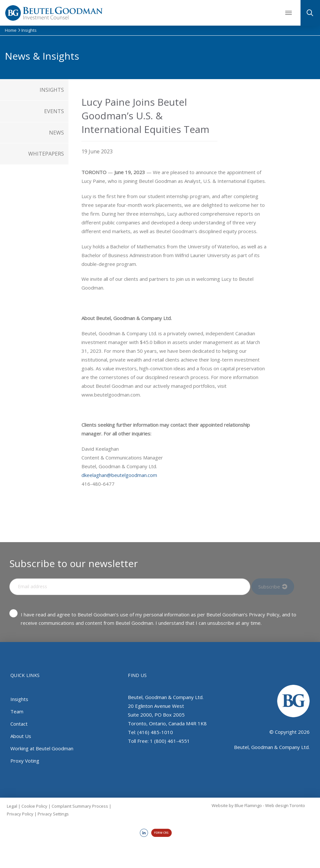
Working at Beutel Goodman (42, 748)
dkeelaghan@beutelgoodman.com (119, 475)
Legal (12, 806)
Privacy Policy (20, 814)
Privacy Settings (53, 814)
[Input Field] (130, 587)
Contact (19, 724)
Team (17, 711)
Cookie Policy (34, 806)
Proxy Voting (25, 761)
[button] (289, 13)
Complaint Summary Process (80, 806)
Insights (19, 699)
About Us (21, 736)
